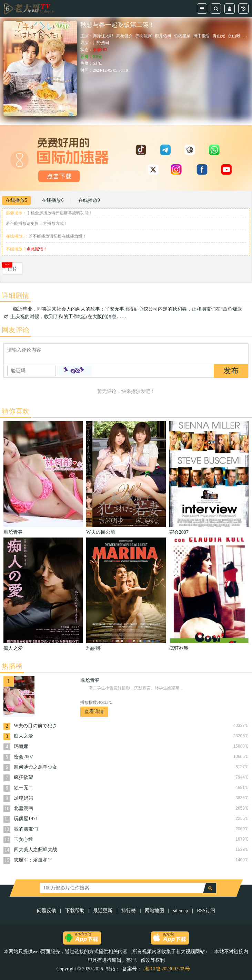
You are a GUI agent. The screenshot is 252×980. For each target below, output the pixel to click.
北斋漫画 (23, 808)
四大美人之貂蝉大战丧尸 (36, 850)
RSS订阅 (206, 911)
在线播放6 (53, 200)
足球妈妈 (23, 798)
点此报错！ (37, 249)
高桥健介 (124, 36)
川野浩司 (101, 43)
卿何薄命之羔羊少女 (36, 767)
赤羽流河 (144, 36)
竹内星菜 (182, 36)
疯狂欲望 (23, 777)
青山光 (219, 36)
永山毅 (234, 36)
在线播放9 (89, 200)
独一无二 (23, 788)
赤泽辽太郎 (103, 36)
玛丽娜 (21, 746)
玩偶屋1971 (26, 819)
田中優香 (202, 36)
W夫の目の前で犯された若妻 (35, 726)
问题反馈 (47, 911)
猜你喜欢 (16, 411)
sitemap (181, 911)
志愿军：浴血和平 (33, 860)
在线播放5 (16, 200)
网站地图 (154, 911)
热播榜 (12, 666)
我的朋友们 (26, 829)
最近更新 (103, 911)
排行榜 (129, 911)
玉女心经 (23, 839)
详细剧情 (16, 295)
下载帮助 (75, 911)
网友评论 (16, 330)
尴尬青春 (90, 680)
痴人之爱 (23, 736)
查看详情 (94, 712)
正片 (12, 269)
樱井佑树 (163, 36)
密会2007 (23, 757)
